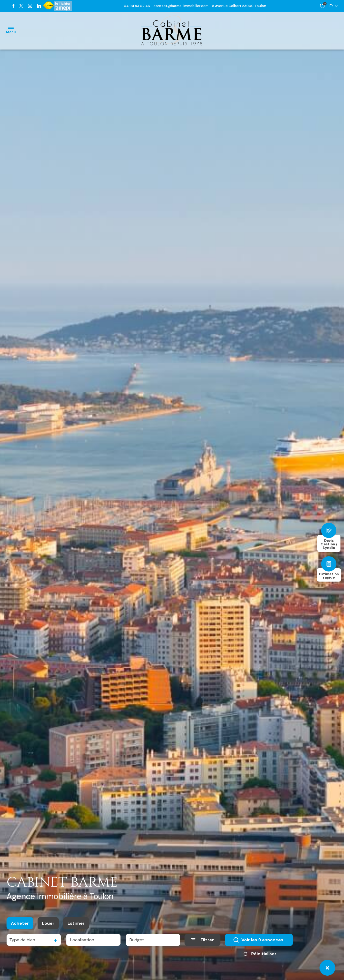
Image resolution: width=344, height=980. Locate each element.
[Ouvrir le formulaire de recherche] (202, 941)
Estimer (76, 925)
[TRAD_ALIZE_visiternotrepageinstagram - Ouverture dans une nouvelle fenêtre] (30, 6)
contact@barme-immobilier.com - (183, 6)
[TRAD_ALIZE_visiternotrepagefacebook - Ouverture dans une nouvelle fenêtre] (13, 6)
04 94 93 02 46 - (139, 6)
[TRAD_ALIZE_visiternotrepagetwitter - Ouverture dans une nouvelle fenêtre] (21, 6)
